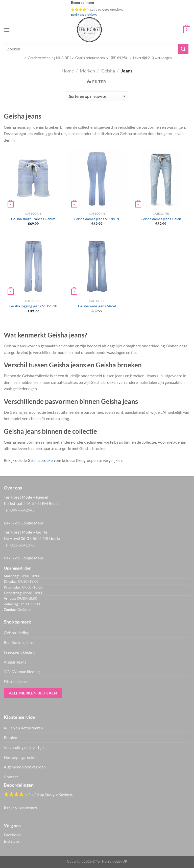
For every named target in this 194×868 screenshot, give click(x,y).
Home (68, 71)
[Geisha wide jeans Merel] (97, 266)
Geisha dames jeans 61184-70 (97, 219)
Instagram (13, 841)
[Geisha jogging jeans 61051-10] (33, 266)
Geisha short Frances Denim (33, 219)
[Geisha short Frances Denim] (33, 179)
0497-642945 (22, 510)
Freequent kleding (20, 652)
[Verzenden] (183, 49)
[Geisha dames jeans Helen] (161, 179)
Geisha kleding (17, 633)
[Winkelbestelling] (97, 96)
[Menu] (7, 30)
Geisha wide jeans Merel (97, 306)
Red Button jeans (19, 642)
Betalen (10, 737)
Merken (87, 71)
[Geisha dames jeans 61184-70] (97, 179)
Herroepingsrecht (19, 757)
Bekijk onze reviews (84, 15)
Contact (11, 777)
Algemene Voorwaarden (25, 767)
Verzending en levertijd (24, 747)
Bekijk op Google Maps (24, 523)
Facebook (12, 835)
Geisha (108, 71)
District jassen (16, 681)
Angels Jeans (15, 662)
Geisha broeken (41, 460)
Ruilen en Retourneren (23, 728)
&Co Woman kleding (22, 672)
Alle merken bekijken (33, 693)
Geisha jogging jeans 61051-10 (33, 306)
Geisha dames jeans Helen (161, 219)
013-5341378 (22, 545)
